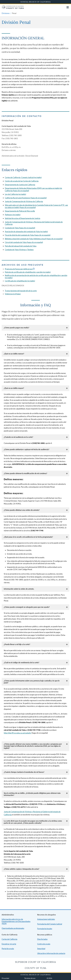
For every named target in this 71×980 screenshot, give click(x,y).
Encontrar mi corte (9, 944)
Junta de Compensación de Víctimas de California (24, 201)
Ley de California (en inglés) (15, 194)
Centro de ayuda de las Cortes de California (22, 181)
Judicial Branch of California (36, 2)
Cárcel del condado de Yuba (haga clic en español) (24, 242)
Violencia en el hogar (13, 294)
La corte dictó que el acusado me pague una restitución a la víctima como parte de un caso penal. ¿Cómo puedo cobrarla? (33, 822)
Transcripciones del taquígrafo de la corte (21, 291)
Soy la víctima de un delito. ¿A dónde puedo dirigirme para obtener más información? (32, 794)
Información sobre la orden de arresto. (19, 589)
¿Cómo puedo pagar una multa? (17, 328)
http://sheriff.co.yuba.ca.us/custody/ (18, 733)
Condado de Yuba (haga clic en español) (20, 228)
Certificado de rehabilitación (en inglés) (20, 281)
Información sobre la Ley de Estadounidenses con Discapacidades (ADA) (16, 921)
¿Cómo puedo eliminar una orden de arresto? (22, 510)
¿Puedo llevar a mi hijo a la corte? (17, 644)
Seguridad (41, 949)
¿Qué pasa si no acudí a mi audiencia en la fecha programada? (28, 537)
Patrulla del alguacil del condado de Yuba (21, 246)
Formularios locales (45, 929)
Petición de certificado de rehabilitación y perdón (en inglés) (28, 272)
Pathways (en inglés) (13, 215)
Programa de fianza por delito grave (19, 269)
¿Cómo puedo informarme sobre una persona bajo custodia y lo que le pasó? (32, 682)
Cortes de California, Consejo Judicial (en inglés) (23, 177)
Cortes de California (9, 939)
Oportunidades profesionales (13, 928)
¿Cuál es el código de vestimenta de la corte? (22, 662)
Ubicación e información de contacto (51, 953)
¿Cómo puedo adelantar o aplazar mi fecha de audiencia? (27, 449)
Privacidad (5, 978)
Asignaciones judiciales (46, 919)
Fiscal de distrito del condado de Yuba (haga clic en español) (28, 235)
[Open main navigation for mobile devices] (68, 7)
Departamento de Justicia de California (20, 185)
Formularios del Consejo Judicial (50, 924)
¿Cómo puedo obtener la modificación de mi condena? (25, 473)
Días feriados (42, 939)
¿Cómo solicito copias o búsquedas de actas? (22, 869)
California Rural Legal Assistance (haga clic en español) (26, 198)
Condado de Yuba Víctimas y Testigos (19, 250)
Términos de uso (30, 978)
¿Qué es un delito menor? (14, 354)
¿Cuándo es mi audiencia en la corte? (18, 437)
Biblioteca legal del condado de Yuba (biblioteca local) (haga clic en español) (34, 239)
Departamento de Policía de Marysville (20, 211)
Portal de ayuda (8, 949)
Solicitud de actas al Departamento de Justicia (23, 218)
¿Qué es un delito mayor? (14, 388)
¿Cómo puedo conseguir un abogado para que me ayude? (27, 607)
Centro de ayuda (44, 944)
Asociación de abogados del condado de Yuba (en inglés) (26, 232)
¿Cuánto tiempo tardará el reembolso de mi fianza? (24, 772)
